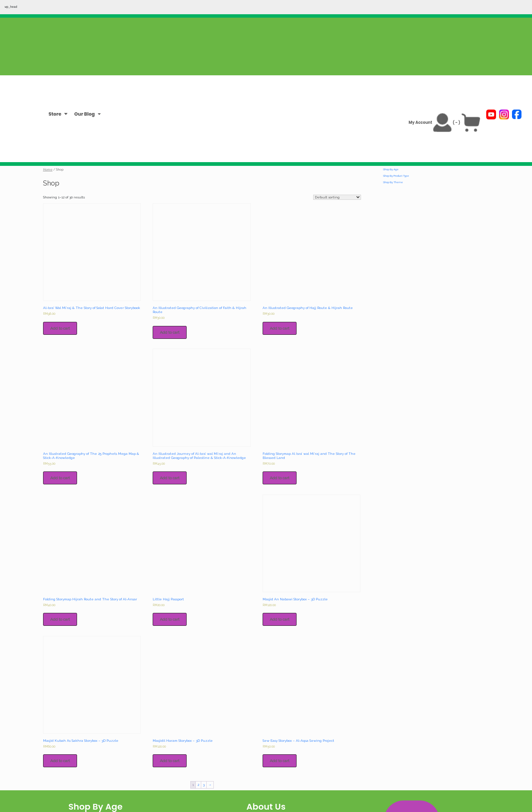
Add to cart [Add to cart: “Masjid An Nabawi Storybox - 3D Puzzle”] (280, 619)
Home (48, 169)
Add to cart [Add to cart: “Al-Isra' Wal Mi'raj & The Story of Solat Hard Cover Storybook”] (60, 328)
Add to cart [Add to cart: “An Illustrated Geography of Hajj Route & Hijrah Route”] (280, 328)
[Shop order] (337, 197)
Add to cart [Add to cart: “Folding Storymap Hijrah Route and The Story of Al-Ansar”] (60, 619)
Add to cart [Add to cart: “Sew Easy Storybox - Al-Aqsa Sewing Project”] (280, 761)
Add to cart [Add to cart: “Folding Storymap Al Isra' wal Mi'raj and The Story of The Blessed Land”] (280, 478)
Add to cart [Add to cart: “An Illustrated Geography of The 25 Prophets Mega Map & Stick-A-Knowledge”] (60, 478)
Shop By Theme (393, 182)
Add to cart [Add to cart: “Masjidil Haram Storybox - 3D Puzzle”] (170, 761)
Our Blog (85, 114)
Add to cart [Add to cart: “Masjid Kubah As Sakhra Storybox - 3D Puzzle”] (60, 761)
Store (55, 114)
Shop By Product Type (396, 176)
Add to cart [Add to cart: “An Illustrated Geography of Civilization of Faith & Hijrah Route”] (170, 332)
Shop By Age (391, 169)
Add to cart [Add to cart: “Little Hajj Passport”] (170, 619)
